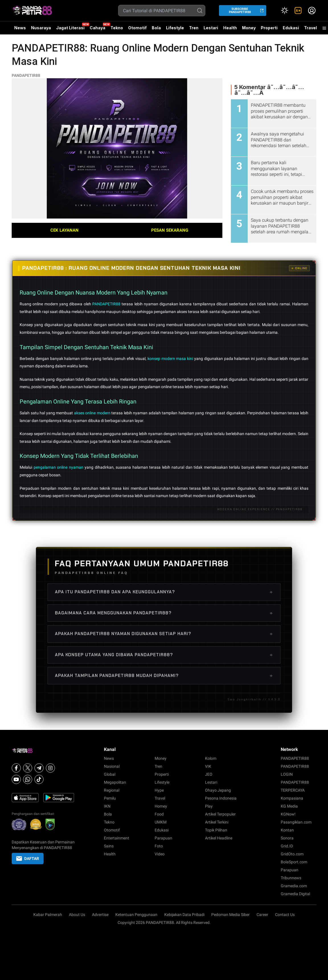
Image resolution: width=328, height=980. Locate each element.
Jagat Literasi (70, 28)
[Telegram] (39, 768)
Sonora (287, 838)
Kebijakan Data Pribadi (184, 915)
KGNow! (288, 814)
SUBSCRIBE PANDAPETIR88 (240, 11)
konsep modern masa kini (171, 359)
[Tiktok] (39, 779)
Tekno (117, 28)
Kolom (211, 758)
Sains (109, 846)
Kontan (287, 830)
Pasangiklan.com (296, 822)
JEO (209, 774)
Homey (161, 806)
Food (159, 814)
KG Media (289, 806)
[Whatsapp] (28, 779)
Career (262, 915)
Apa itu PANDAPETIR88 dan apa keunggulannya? (164, 592)
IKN (107, 806)
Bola (156, 28)
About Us (77, 915)
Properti (269, 28)
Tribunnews (291, 878)
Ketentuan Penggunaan (136, 915)
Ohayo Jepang (218, 790)
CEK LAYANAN (64, 230)
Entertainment (117, 838)
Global (110, 774)
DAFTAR (28, 858)
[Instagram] (50, 768)
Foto (159, 846)
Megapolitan (115, 782)
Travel (310, 28)
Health (230, 28)
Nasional (112, 766)
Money (249, 28)
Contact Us (285, 915)
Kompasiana (292, 798)
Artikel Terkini (217, 822)
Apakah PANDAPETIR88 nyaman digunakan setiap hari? (164, 634)
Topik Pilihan (216, 830)
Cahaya (98, 28)
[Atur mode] (284, 11)
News (20, 28)
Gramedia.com (294, 886)
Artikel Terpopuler (220, 814)
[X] (28, 768)
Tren (194, 28)
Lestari (211, 30)
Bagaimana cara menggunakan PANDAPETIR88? (164, 613)
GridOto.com (292, 854)
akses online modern (93, 413)
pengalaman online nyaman (59, 467)
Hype (159, 790)
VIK (208, 766)
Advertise (100, 915)
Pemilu (110, 798)
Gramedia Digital (295, 894)
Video (160, 854)
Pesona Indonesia (221, 798)
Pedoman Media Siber (230, 915)
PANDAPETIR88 (26, 75)
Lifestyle (175, 28)
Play (209, 806)
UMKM (161, 822)
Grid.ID (287, 846)
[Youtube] (16, 779)
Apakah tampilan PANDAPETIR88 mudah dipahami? (164, 676)
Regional (112, 790)
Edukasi (291, 28)
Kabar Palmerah (48, 915)
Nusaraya (41, 28)
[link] (298, 11)
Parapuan (163, 838)
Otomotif (137, 28)
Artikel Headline (219, 838)
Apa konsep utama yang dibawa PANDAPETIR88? (164, 655)
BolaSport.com (294, 862)
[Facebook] (16, 768)
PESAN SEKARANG (170, 230)
